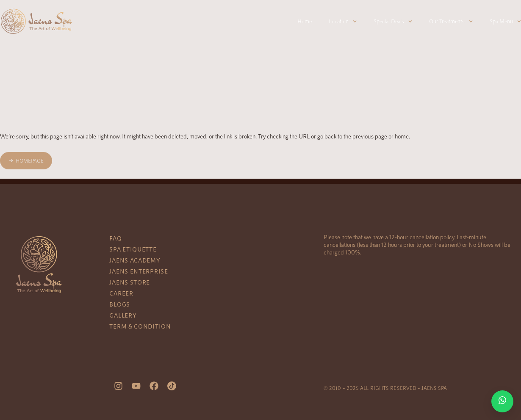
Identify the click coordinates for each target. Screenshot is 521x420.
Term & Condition (140, 326)
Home (305, 21)
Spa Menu (505, 21)
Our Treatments (451, 21)
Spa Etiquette (133, 249)
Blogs (120, 304)
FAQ (115, 238)
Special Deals (393, 21)
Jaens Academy (135, 260)
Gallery (123, 315)
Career (121, 293)
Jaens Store (130, 282)
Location (343, 21)
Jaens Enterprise (139, 271)
